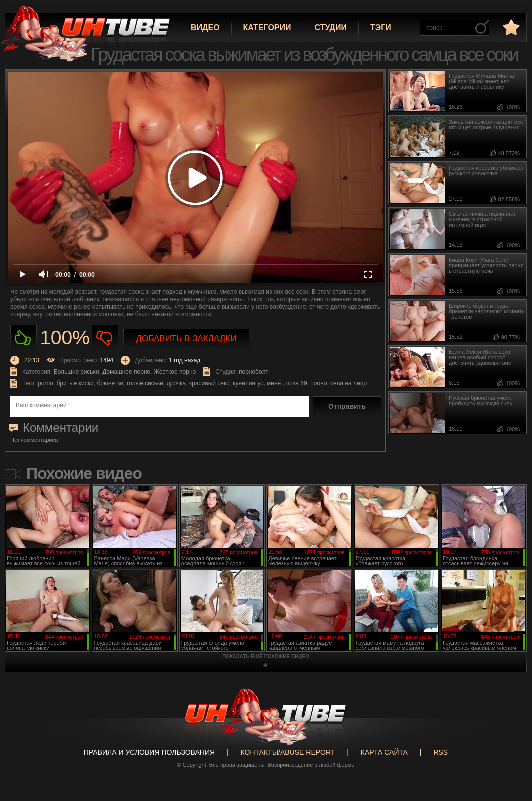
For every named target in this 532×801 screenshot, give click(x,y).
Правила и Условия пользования (149, 752)
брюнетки (110, 383)
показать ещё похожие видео (266, 657)
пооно (319, 383)
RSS (441, 752)
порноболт (254, 372)
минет (275, 383)
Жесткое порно (175, 372)
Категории (267, 27)
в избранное (510, 27)
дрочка (177, 383)
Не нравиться (105, 338)
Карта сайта (384, 752)
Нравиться (24, 338)
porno (46, 383)
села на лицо (349, 383)
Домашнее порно (126, 372)
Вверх (509, 755)
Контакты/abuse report (288, 752)
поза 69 (297, 383)
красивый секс (209, 383)
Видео (205, 27)
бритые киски (75, 383)
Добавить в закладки (187, 338)
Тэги (381, 27)
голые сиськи (145, 383)
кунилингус (248, 383)
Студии (331, 27)
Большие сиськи (77, 372)
